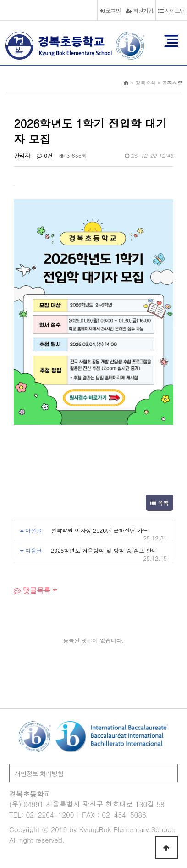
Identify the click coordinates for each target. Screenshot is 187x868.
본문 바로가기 (0, 0)
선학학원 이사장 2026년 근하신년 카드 (99, 530)
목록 (159, 503)
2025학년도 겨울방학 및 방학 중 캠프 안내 (104, 550)
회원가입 (139, 10)
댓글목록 (32, 590)
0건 (45, 155)
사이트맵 (171, 10)
